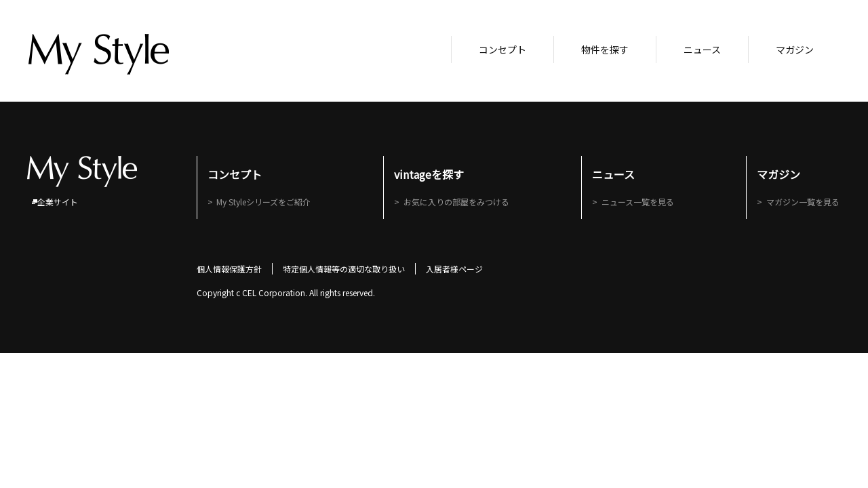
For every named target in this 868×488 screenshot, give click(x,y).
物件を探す (605, 49)
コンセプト (502, 49)
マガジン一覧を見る (804, 202)
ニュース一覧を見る (639, 202)
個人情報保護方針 (229, 269)
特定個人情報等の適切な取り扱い (344, 269)
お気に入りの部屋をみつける (457, 202)
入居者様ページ (454, 269)
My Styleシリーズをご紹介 (265, 202)
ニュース (702, 49)
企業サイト (58, 202)
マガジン (795, 49)
